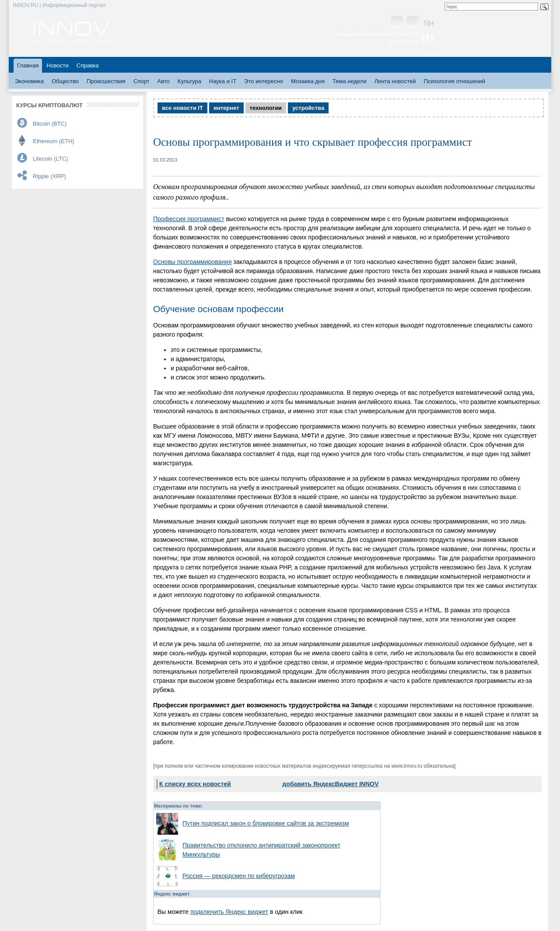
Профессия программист (189, 219)
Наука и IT (223, 81)
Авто (163, 81)
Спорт (142, 81)
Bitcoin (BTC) (50, 124)
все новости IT (182, 108)
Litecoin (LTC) (51, 159)
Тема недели (350, 81)
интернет (226, 108)
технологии (266, 108)
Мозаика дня (308, 81)
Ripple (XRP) (49, 176)
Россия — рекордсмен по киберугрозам (239, 876)
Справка (88, 65)
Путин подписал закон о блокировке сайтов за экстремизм (266, 823)
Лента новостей (395, 81)
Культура (189, 81)
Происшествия (106, 81)
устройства (308, 108)
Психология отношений (454, 81)
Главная (28, 65)
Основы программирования (192, 262)
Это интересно (264, 81)
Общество (65, 81)
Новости (57, 65)
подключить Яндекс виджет (229, 912)
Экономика (29, 81)
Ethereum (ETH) (54, 141)
